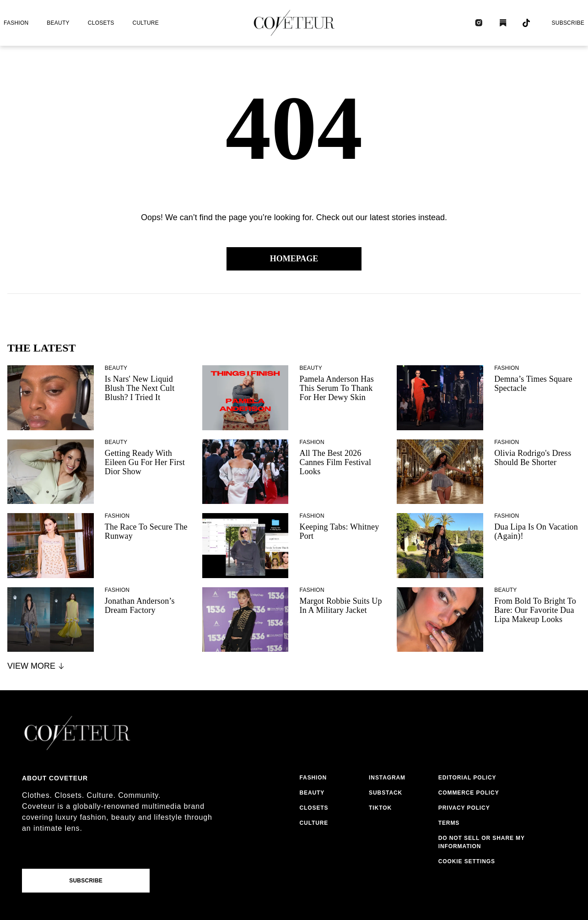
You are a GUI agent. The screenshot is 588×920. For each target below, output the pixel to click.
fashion (16, 23)
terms (449, 823)
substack (386, 793)
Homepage (294, 259)
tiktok (380, 808)
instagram (387, 778)
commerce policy (469, 793)
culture (146, 23)
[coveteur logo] (294, 23)
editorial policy (467, 778)
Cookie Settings (467, 861)
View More (36, 666)
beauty (58, 23)
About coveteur (55, 778)
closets (101, 23)
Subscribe (568, 23)
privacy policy (464, 808)
